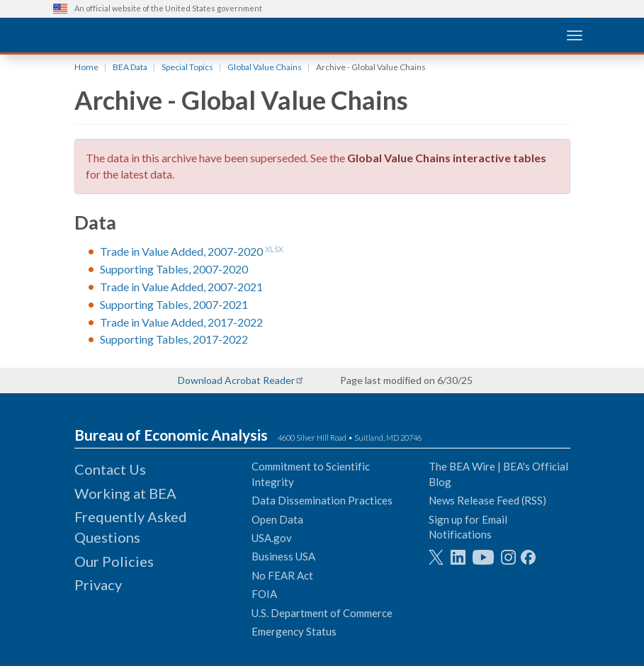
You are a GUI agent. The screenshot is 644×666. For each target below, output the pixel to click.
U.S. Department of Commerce (322, 613)
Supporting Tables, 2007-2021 (174, 304)
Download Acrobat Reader (236, 380)
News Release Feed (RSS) (487, 500)
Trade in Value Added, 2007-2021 (181, 287)
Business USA (283, 556)
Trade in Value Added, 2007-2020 (181, 251)
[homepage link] (159, 34)
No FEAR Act (282, 575)
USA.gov (272, 538)
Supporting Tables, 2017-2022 (174, 339)
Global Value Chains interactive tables (447, 158)
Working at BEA (125, 493)
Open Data (277, 519)
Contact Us (110, 469)
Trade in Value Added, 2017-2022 (181, 322)
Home (86, 67)
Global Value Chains (265, 67)
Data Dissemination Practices (322, 500)
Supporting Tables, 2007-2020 (174, 269)
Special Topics (187, 67)
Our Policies (114, 561)
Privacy (98, 585)
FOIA (264, 594)
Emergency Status (294, 631)
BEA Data (130, 67)
